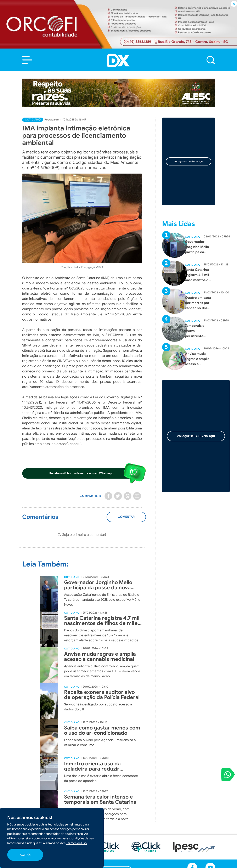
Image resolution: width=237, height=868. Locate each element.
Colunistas (101, 854)
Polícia (97, 831)
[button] (27, 60)
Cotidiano (33, 120)
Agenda (99, 865)
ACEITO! (25, 855)
